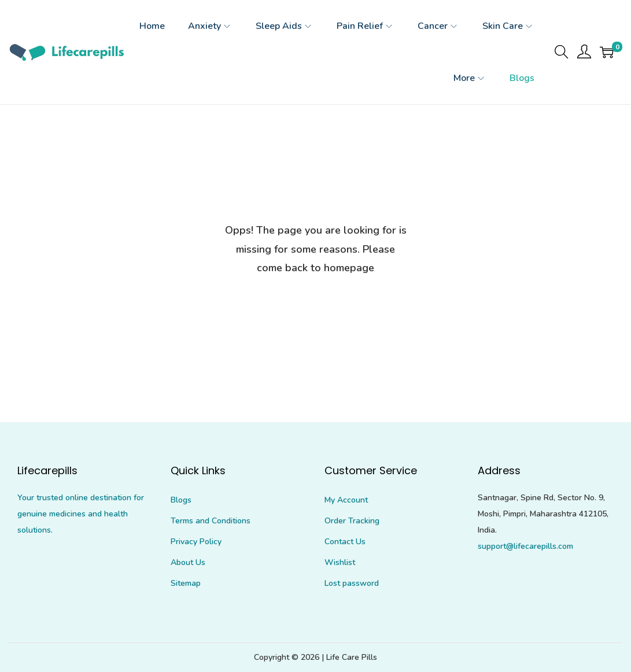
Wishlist (340, 562)
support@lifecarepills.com (525, 546)
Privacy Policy (196, 542)
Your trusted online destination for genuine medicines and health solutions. (81, 514)
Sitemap (186, 583)
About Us (188, 562)
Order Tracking (352, 521)
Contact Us (345, 542)
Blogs (181, 500)
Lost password (352, 583)
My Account (346, 500)
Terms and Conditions (211, 521)
